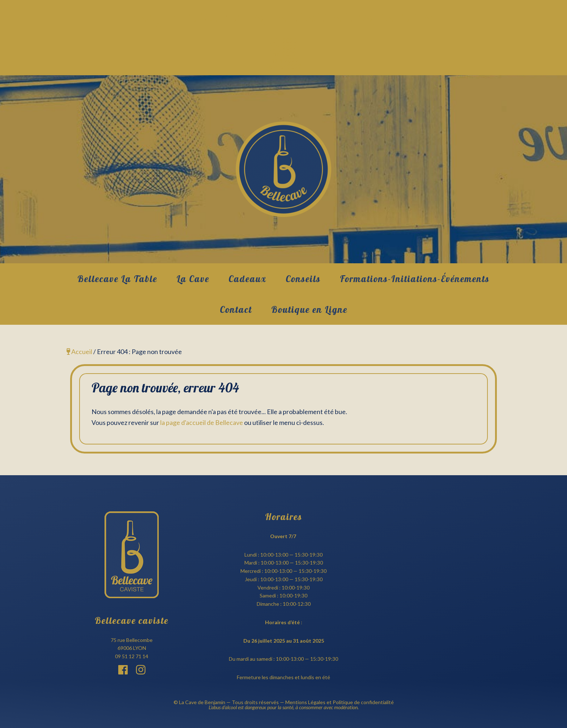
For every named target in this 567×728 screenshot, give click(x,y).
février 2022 (284, 67)
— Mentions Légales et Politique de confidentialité (336, 702)
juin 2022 (284, 47)
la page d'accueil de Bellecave (202, 422)
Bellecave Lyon (283, 169)
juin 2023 (284, 41)
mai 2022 (283, 54)
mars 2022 (284, 60)
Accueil (79, 352)
